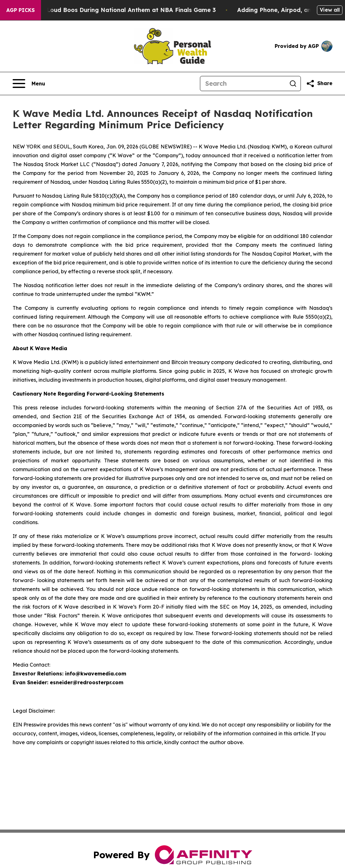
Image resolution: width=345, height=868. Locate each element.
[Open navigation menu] (29, 84)
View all (330, 10)
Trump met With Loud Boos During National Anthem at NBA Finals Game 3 (115, 10)
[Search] (243, 84)
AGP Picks (20, 10)
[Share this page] (319, 84)
